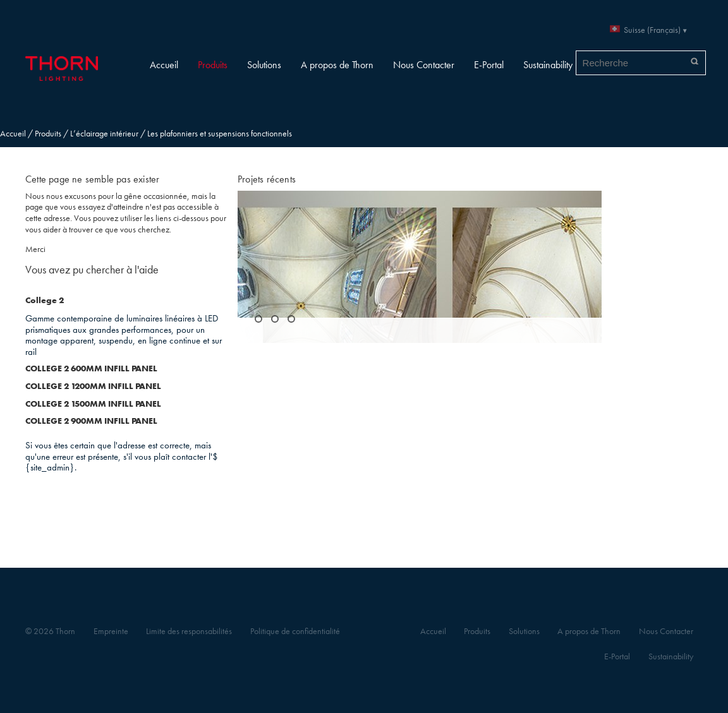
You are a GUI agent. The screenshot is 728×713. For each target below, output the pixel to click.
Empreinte (111, 631)
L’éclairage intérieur (104, 134)
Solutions (264, 65)
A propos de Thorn (337, 65)
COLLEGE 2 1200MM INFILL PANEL (93, 386)
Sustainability (548, 65)
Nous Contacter (424, 65)
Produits (213, 65)
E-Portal (489, 65)
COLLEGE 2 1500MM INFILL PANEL (93, 404)
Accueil (164, 65)
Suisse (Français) (652, 30)
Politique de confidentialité (295, 631)
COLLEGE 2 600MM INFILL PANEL (91, 368)
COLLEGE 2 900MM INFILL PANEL (91, 421)
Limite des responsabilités (189, 631)
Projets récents (267, 179)
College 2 (45, 300)
